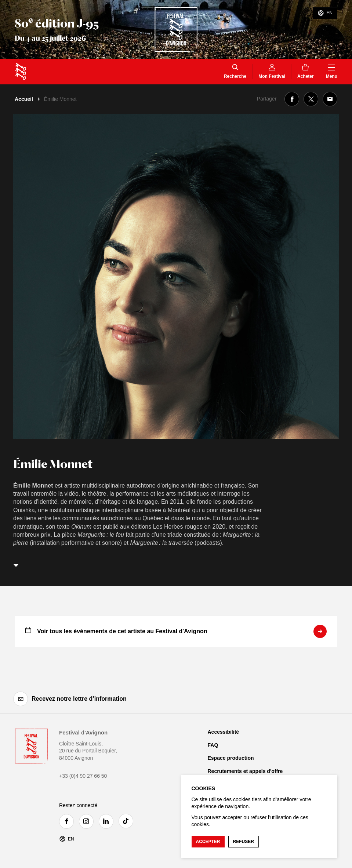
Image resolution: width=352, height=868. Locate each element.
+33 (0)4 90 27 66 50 (83, 776)
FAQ (213, 745)
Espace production (231, 758)
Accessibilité (224, 732)
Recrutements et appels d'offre (245, 771)
